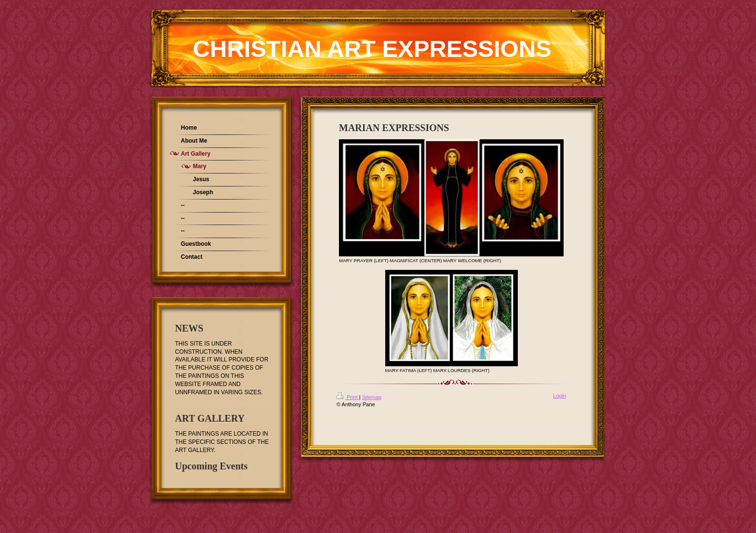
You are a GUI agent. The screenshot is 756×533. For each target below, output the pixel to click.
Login (560, 396)
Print (348, 397)
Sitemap (372, 397)
